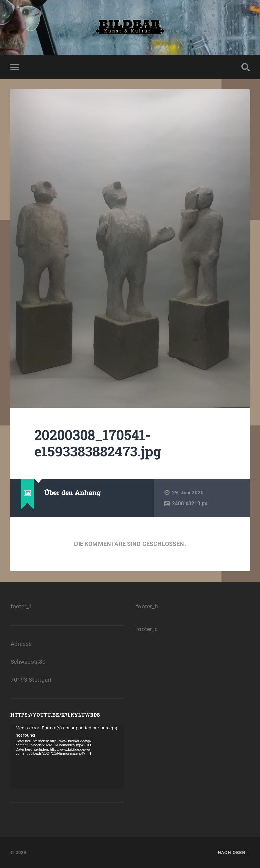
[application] (67, 756)
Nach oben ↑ (234, 852)
